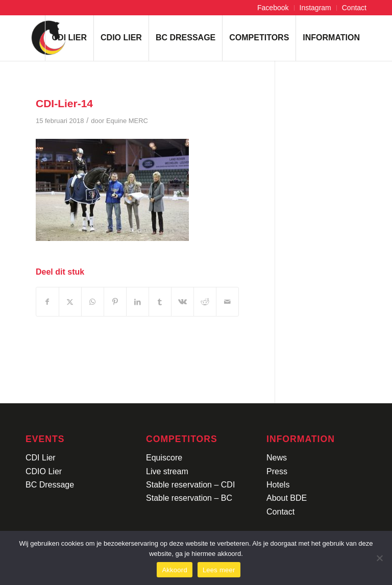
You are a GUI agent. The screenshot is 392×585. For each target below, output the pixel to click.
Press (277, 471)
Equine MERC (127, 121)
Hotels (278, 485)
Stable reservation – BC (189, 498)
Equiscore (164, 458)
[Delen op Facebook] (47, 302)
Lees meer (219, 570)
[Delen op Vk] (182, 302)
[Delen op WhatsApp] (93, 302)
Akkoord (174, 570)
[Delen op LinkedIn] (138, 302)
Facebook (273, 8)
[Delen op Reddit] (205, 302)
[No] (379, 558)
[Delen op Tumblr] (160, 302)
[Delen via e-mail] (227, 302)
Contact (354, 8)
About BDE (287, 498)
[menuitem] (273, 8)
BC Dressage (50, 485)
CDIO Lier (44, 471)
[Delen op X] (70, 302)
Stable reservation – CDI (190, 485)
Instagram (315, 8)
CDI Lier (41, 458)
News (277, 458)
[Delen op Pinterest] (115, 302)
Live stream (167, 471)
